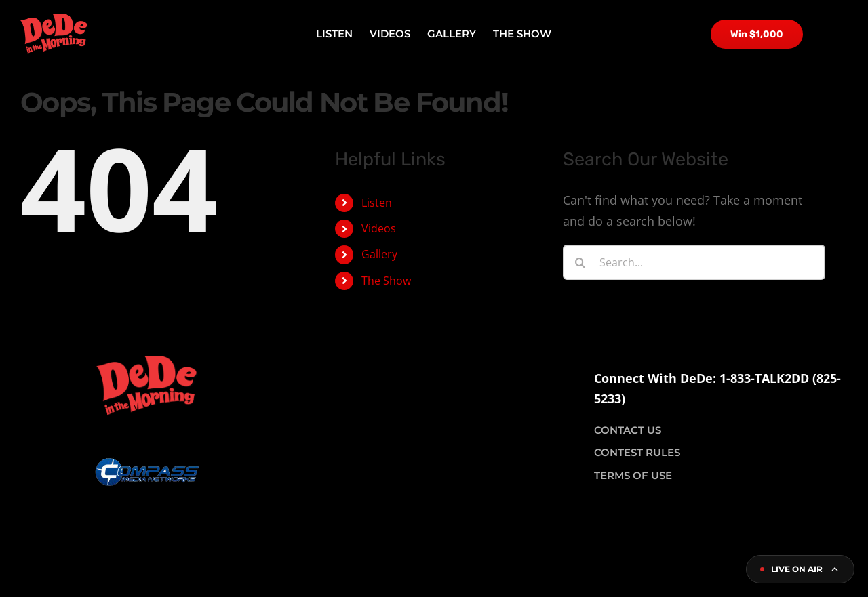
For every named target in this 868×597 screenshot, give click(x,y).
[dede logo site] (54, 20)
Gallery (379, 254)
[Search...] (694, 262)
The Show (386, 281)
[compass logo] (147, 422)
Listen (377, 203)
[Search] (580, 262)
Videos (379, 228)
